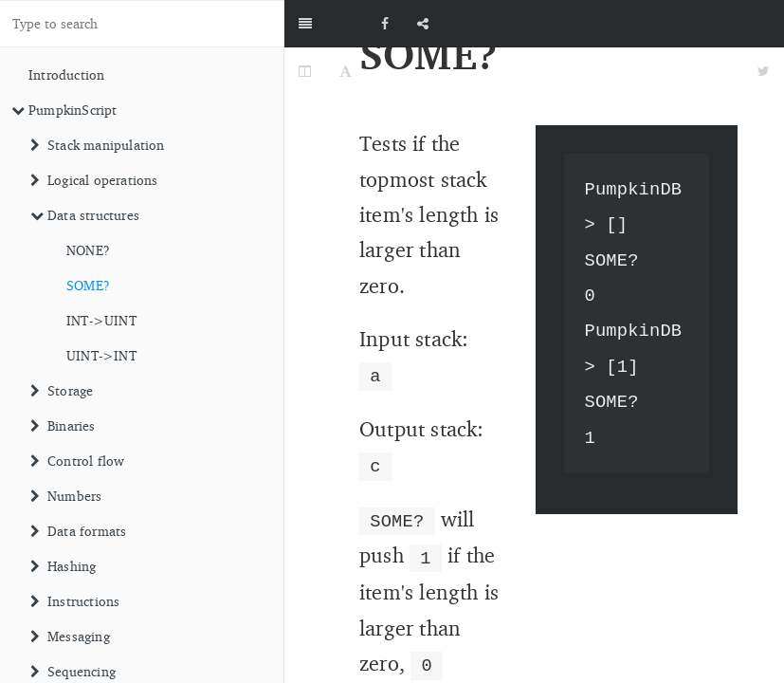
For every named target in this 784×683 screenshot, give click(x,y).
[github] (699, 24)
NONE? (88, 250)
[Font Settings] (346, 71)
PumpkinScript (64, 110)
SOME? (88, 285)
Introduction (66, 74)
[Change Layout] (305, 71)
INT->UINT (101, 320)
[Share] (423, 24)
